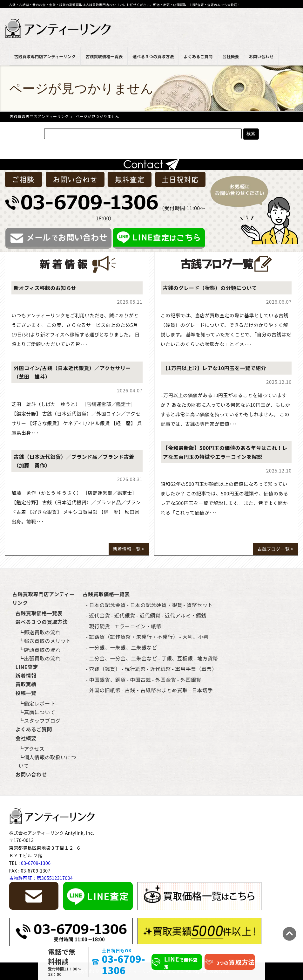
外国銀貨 (191, 680)
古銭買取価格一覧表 (104, 56)
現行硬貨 (99, 626)
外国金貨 (166, 680)
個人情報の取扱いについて (48, 761)
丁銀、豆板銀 (177, 658)
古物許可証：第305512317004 (41, 878)
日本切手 (202, 690)
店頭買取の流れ (42, 650)
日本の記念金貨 (107, 605)
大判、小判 (195, 637)
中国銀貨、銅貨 (107, 680)
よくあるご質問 (198, 56)
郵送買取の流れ (42, 632)
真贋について (40, 712)
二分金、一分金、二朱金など (123, 658)
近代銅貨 (150, 615)
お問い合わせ (261, 56)
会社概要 (231, 56)
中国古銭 (140, 680)
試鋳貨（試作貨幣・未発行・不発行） (134, 637)
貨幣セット (200, 605)
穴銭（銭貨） (105, 669)
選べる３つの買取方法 (153, 56)
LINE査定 (27, 667)
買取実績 (26, 684)
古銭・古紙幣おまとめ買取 (156, 690)
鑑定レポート (40, 703)
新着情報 (26, 675)
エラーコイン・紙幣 (138, 626)
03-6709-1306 (124, 964)
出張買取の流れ (42, 658)
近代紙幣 (160, 669)
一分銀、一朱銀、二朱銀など (123, 647)
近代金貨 (99, 615)
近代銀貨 (125, 615)
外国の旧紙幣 (105, 690)
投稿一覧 (26, 693)
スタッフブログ (42, 721)
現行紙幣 (135, 669)
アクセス (34, 749)
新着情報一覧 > (129, 549)
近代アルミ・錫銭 (186, 615)
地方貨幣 (208, 658)
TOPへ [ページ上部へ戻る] (290, 934)
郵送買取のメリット (47, 641)
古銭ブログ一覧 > (276, 549)
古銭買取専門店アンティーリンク (45, 56)
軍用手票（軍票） (196, 669)
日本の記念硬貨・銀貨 (156, 605)
